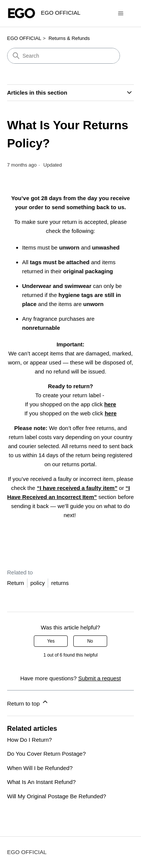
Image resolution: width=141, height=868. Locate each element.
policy (38, 583)
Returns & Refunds (69, 38)
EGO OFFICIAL (24, 38)
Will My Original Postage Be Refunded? (57, 796)
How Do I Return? (30, 740)
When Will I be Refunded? (40, 768)
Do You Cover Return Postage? (46, 754)
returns (60, 583)
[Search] (64, 56)
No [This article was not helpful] (90, 641)
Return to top (28, 702)
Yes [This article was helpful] (51, 641)
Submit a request (99, 678)
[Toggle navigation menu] (121, 14)
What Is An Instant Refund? (42, 782)
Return (16, 583)
